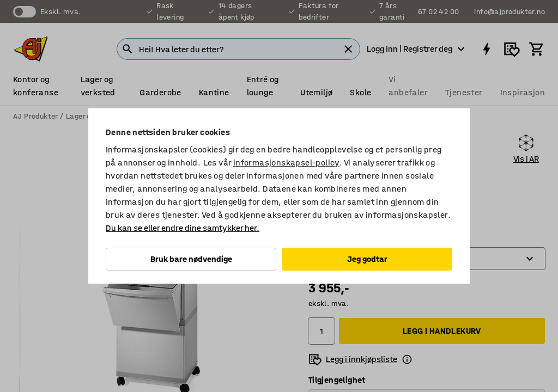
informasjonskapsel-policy (286, 163)
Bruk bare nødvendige (191, 259)
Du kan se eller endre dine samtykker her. (183, 228)
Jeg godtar (367, 259)
